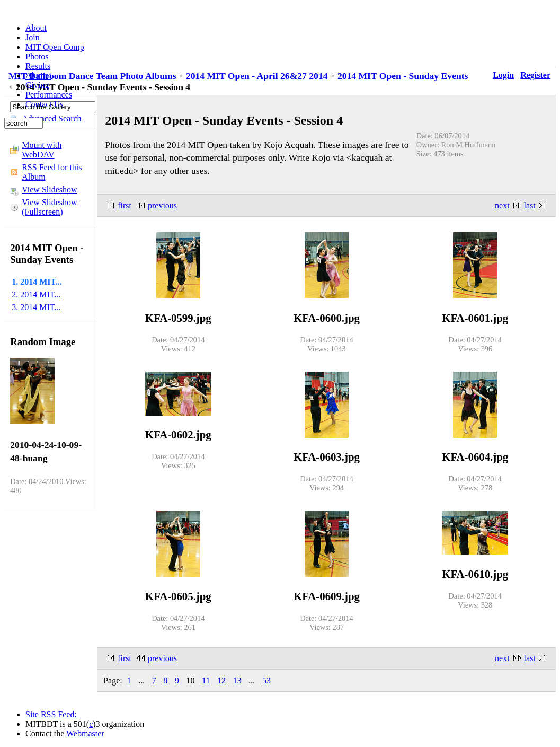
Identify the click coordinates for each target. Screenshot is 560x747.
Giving (37, 85)
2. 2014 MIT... (36, 295)
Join (33, 37)
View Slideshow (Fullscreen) (49, 207)
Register (535, 75)
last (530, 205)
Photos (37, 56)
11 (206, 680)
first (125, 205)
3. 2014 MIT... (36, 307)
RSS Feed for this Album (52, 172)
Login (503, 75)
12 (221, 680)
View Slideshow (49, 190)
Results (38, 66)
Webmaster (85, 733)
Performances (49, 95)
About (36, 28)
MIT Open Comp (55, 47)
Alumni (38, 76)
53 (266, 680)
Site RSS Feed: (52, 714)
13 (237, 680)
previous (162, 205)
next (502, 205)
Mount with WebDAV (42, 150)
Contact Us (45, 104)
